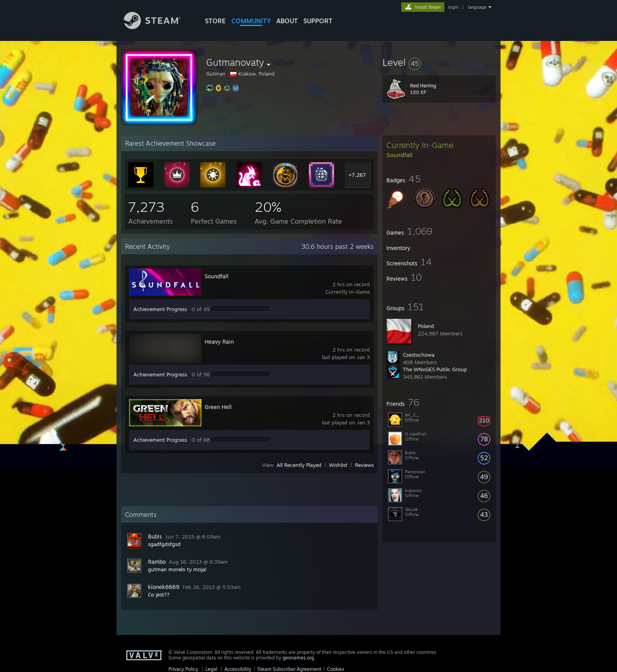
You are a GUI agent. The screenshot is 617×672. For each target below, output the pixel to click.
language (477, 7)
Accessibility (238, 669)
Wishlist (338, 465)
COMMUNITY (251, 21)
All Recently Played (299, 465)
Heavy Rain (219, 342)
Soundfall (217, 276)
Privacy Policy (183, 669)
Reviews (364, 465)
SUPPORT (318, 21)
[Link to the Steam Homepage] (158, 27)
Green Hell (218, 407)
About (287, 21)
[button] (439, 62)
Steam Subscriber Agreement (289, 669)
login (453, 7)
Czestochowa (419, 355)
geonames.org (298, 658)
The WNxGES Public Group (435, 369)
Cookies (336, 669)
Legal (211, 669)
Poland (426, 326)
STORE (215, 21)
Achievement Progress (160, 309)
